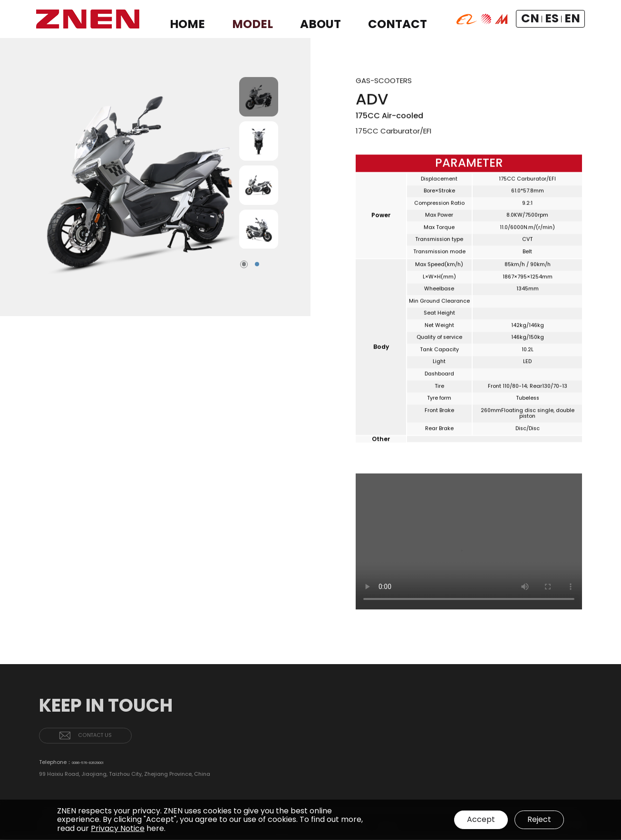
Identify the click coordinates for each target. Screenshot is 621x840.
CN (546, 19)
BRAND (512, 770)
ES (560, 19)
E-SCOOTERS (557, 763)
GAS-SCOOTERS (561, 752)
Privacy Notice (118, 828)
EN (573, 19)
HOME (512, 738)
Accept (478, 819)
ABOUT (514, 756)
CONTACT (555, 782)
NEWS (511, 793)
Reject (539, 819)
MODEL (550, 738)
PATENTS (514, 782)
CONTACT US (109, 747)
